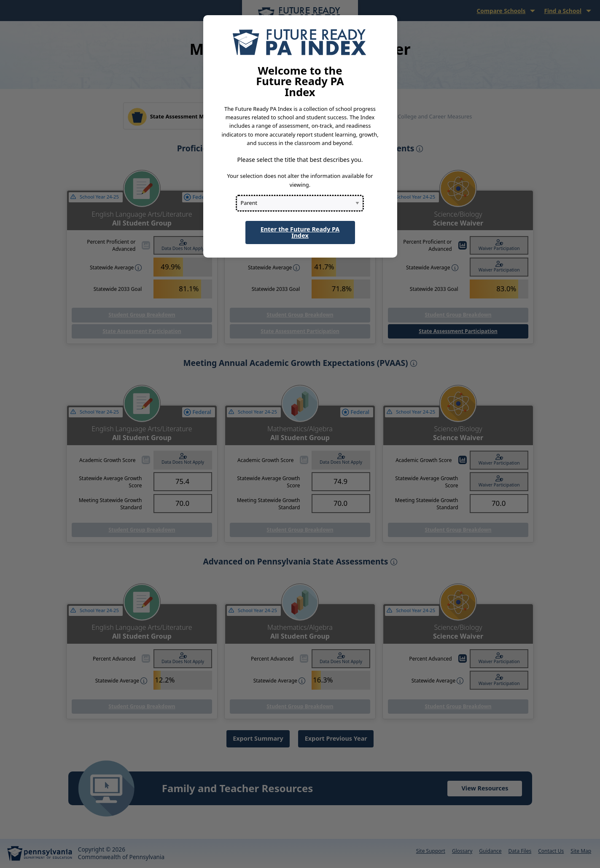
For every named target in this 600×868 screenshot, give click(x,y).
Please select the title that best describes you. (300, 160)
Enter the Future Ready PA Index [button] (300, 232)
